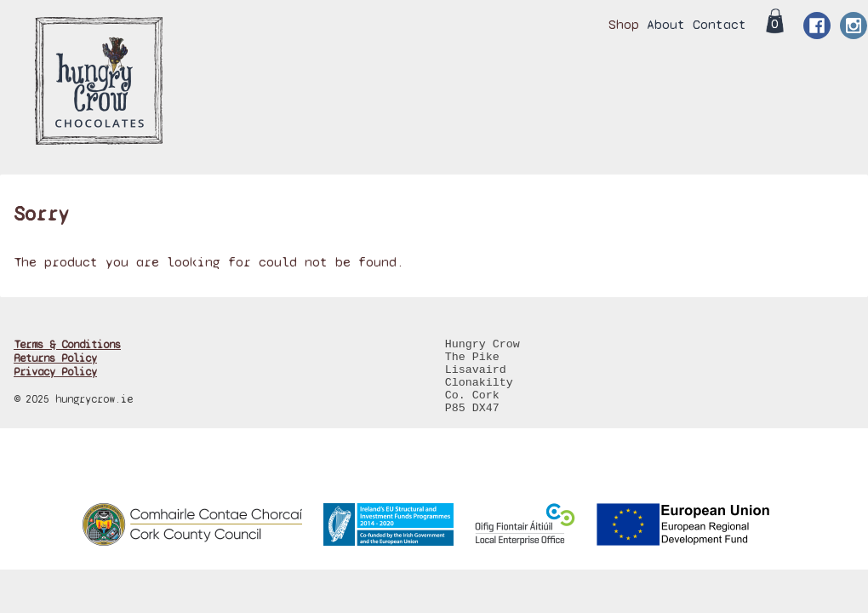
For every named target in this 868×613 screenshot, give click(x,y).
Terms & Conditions (67, 345)
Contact (720, 24)
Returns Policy (55, 358)
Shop (624, 24)
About (666, 24)
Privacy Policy (55, 372)
